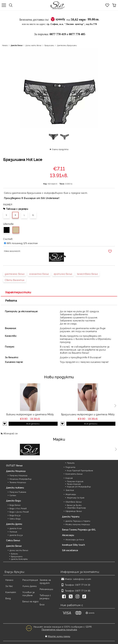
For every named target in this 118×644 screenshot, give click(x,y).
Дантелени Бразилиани (67, 45)
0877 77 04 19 (83, 585)
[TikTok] (85, 597)
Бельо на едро (30, 601)
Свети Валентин (15, 280)
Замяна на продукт (45, 581)
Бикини (15, 554)
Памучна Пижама (18, 492)
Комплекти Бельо (74, 474)
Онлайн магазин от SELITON (59, 641)
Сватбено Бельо (74, 502)
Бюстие (70, 490)
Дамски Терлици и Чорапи (78, 521)
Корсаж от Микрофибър (79, 487)
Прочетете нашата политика (59, 629)
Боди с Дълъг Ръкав (19, 512)
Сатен (13, 495)
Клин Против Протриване (80, 470)
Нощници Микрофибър (21, 479)
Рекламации (46, 589)
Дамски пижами (15, 487)
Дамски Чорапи (71, 516)
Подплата (70, 467)
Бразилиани (49, 45)
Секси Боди (15, 519)
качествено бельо (88, 274)
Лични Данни (29, 586)
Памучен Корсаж (75, 481)
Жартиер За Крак (76, 498)
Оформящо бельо (74, 511)
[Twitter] (71, 597)
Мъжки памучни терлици (78, 524)
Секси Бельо (13, 540)
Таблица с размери (17, 209)
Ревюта (11, 300)
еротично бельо (63, 274)
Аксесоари (68, 535)
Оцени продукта (60, 149)
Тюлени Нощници (18, 482)
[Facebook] (65, 597)
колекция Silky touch (73, 545)
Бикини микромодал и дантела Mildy (30, 414)
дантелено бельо (15, 274)
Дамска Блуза (16, 535)
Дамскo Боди (13, 500)
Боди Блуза (15, 515)
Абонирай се (11, 433)
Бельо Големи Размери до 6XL (79, 529)
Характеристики (18, 292)
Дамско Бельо (17, 45)
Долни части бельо (33, 45)
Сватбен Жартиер (76, 508)
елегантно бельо (39, 274)
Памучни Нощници (19, 475)
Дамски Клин (16, 528)
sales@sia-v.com (82, 579)
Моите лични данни (59, 634)
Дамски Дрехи (14, 524)
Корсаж (69, 478)
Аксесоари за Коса (75, 539)
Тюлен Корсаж (74, 484)
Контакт (11, 592)
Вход (8, 598)
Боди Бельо (15, 505)
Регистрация (30, 580)
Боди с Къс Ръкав (18, 508)
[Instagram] (78, 597)
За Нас (9, 586)
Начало (5, 45)
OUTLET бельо (14, 465)
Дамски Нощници (16, 471)
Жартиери (71, 494)
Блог (42, 604)
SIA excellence (70, 550)
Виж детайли (33, 424)
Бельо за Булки (74, 505)
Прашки (71, 463)
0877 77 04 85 (83, 591)
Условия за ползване (29, 594)
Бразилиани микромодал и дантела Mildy (88, 414)
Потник (13, 532)
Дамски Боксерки (19, 559)
